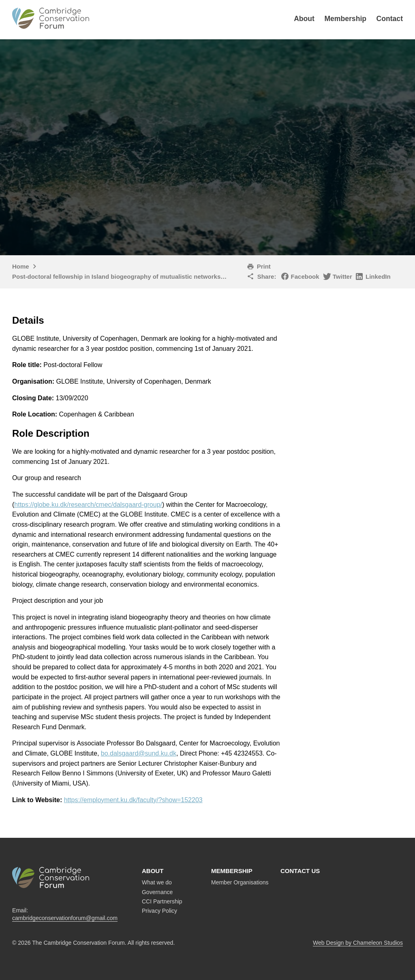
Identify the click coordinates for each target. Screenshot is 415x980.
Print (264, 266)
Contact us (300, 871)
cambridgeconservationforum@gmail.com (65, 918)
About (304, 19)
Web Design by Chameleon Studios (358, 943)
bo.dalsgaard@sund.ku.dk (139, 753)
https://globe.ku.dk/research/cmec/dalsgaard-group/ (88, 505)
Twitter (342, 276)
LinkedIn (378, 276)
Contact (390, 19)
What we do (157, 882)
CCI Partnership (162, 901)
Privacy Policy (159, 911)
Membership (345, 19)
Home (21, 266)
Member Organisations (240, 882)
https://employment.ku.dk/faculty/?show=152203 (133, 800)
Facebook (305, 276)
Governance (157, 892)
